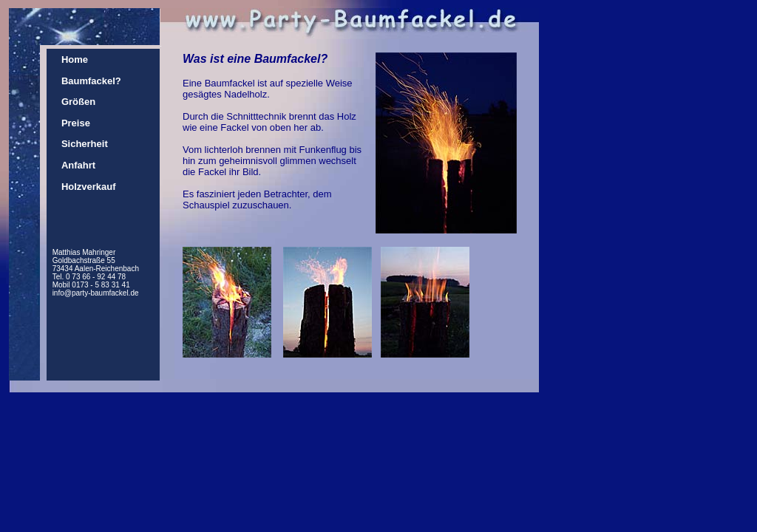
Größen (78, 102)
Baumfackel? (91, 81)
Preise (76, 123)
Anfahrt (78, 165)
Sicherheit (85, 144)
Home (75, 59)
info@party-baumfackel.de (96, 293)
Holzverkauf (89, 187)
